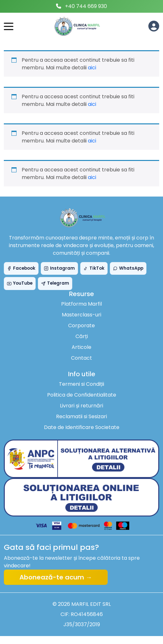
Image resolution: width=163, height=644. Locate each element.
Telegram (55, 283)
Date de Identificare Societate (82, 427)
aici (92, 68)
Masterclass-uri (81, 315)
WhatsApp (128, 268)
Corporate (81, 325)
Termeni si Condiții (81, 384)
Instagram (59, 268)
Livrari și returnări (81, 406)
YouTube (20, 283)
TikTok (94, 268)
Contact (81, 358)
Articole (81, 347)
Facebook (21, 268)
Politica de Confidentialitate (82, 395)
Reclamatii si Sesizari (81, 416)
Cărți (82, 336)
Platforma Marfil (81, 304)
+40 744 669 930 (86, 6)
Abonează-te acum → (56, 577)
